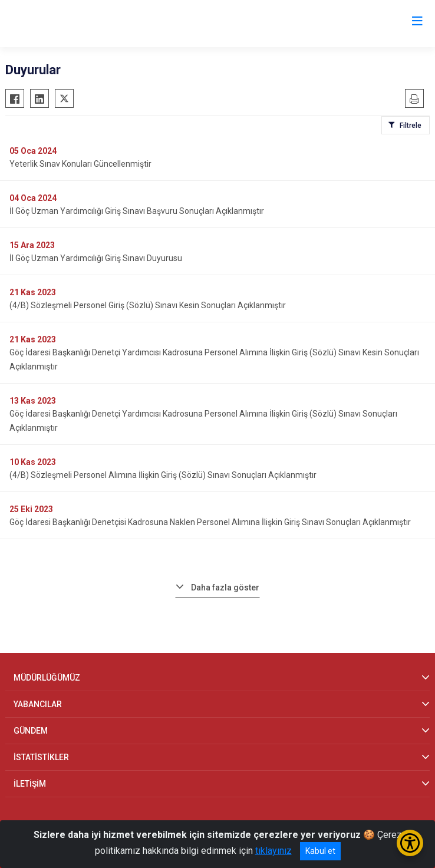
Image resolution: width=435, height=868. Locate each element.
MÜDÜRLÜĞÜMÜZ (47, 678)
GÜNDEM (31, 731)
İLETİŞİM (30, 784)
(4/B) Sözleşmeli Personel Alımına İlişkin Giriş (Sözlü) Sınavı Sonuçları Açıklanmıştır (163, 475)
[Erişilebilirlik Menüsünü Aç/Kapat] (410, 843)
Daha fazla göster (225, 588)
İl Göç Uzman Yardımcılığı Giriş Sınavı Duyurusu (96, 258)
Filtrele (411, 126)
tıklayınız (273, 851)
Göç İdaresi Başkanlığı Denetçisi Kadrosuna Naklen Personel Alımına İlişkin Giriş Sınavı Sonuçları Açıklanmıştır (210, 522)
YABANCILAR (38, 704)
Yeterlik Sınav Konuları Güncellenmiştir (80, 164)
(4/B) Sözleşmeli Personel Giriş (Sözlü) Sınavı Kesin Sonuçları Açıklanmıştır (148, 305)
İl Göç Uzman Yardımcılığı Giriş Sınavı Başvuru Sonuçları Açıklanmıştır (137, 211)
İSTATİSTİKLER (41, 757)
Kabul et (320, 851)
